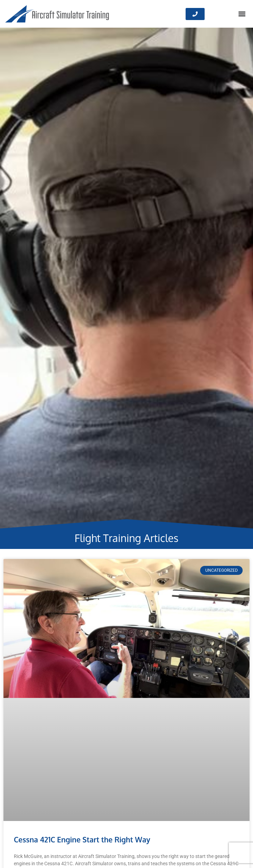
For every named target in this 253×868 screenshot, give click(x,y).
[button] (242, 14)
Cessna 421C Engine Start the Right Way (82, 839)
